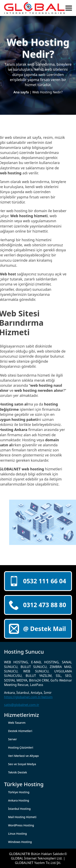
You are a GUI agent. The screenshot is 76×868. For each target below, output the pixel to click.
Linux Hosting (17, 834)
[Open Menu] (69, 8)
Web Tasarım (17, 723)
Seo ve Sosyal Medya (22, 764)
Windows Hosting (20, 842)
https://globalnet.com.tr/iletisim (28, 697)
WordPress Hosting (21, 825)
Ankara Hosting (19, 800)
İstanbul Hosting (19, 809)
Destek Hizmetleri (20, 731)
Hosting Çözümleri (21, 747)
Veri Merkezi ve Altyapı (24, 756)
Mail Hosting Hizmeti (22, 817)
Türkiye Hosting (19, 792)
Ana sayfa (21, 92)
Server (12, 739)
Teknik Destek (18, 772)
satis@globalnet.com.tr (22, 705)
